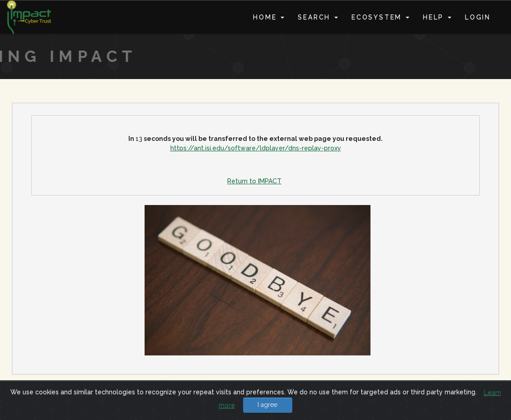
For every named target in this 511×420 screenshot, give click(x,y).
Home (269, 17)
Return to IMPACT (254, 181)
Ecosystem (380, 17)
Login (478, 17)
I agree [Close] (267, 405)
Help (437, 17)
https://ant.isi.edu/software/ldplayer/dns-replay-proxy (256, 148)
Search (318, 17)
